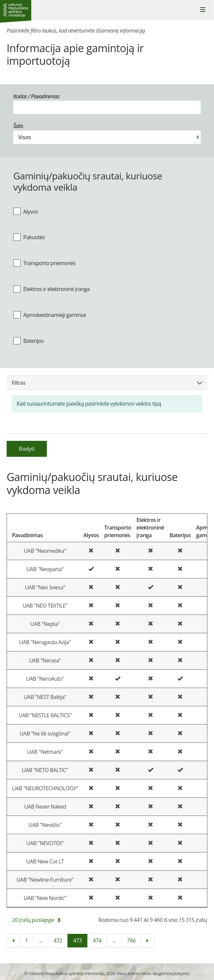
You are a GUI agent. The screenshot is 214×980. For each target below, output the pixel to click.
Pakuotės (29, 237)
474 (97, 940)
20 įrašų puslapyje (36, 920)
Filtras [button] (107, 383)
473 (77, 940)
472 (58, 940)
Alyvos (26, 211)
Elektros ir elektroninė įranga (52, 289)
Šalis (18, 126)
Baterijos (28, 341)
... (41, 940)
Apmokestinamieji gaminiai (50, 315)
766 (131, 940)
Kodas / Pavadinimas (36, 96)
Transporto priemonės (44, 263)
